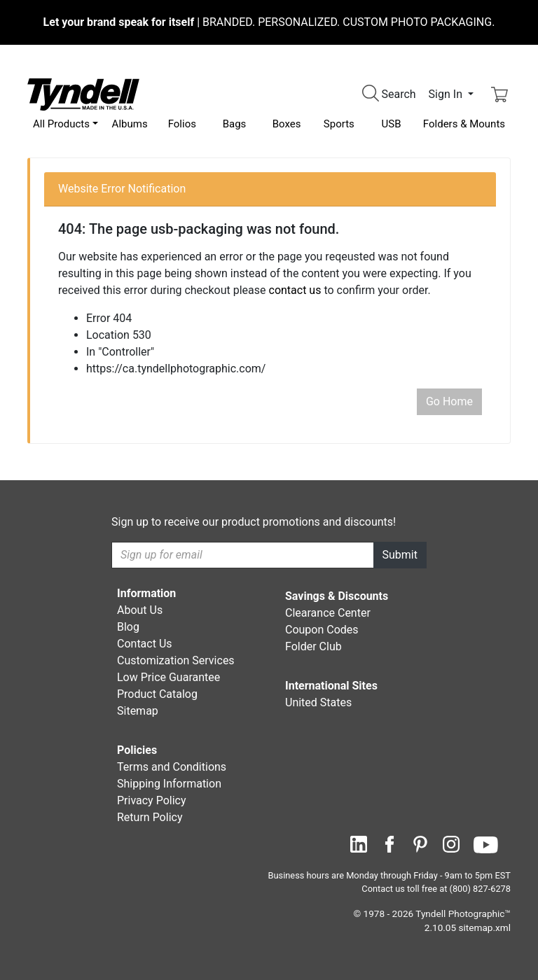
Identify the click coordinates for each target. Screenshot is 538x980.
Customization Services (176, 660)
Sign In (447, 94)
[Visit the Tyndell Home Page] (83, 93)
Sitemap (138, 711)
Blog (128, 627)
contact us (295, 290)
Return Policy (150, 817)
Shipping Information (169, 784)
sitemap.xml (485, 927)
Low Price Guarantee (168, 677)
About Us (140, 610)
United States (318, 702)
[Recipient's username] (243, 555)
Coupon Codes (322, 630)
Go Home (449, 401)
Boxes (287, 124)
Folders (464, 124)
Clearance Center (328, 613)
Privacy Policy (152, 800)
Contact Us (145, 644)
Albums (130, 124)
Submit (400, 555)
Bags (235, 124)
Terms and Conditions (172, 767)
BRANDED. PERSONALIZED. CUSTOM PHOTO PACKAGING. (269, 22)
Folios (182, 124)
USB (392, 124)
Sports (339, 124)
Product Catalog (157, 694)
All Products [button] (61, 124)
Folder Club (313, 646)
